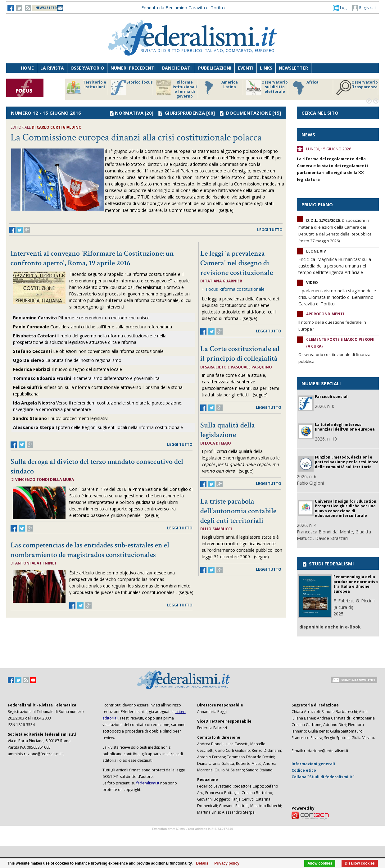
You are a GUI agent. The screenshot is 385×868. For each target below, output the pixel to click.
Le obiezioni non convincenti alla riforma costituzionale (88, 351)
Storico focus (132, 88)
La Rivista (52, 68)
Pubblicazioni (215, 68)
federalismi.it (148, 783)
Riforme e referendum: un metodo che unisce (81, 318)
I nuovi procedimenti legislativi (78, 418)
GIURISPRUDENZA (185, 113)
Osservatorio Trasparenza (357, 88)
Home (27, 68)
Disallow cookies (360, 863)
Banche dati (177, 68)
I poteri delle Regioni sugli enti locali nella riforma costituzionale (98, 427)
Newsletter (293, 68)
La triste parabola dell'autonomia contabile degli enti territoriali (238, 511)
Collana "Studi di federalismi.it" (323, 777)
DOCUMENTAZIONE (249, 113)
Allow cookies (320, 863)
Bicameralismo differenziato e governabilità (86, 378)
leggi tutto (270, 230)
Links (266, 68)
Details (202, 863)
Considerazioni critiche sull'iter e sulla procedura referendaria (93, 327)
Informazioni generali (313, 764)
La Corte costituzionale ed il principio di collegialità (240, 354)
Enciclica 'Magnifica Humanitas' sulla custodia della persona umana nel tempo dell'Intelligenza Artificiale (335, 266)
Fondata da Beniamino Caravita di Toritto (183, 8)
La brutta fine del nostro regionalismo (67, 360)
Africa (305, 88)
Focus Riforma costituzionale (235, 289)
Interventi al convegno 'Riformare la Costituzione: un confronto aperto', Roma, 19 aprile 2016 (92, 258)
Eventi (246, 68)
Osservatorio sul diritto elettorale (267, 88)
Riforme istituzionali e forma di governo (176, 89)
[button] (341, 8)
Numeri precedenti (133, 68)
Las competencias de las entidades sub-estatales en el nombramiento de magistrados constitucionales (90, 550)
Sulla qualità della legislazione (228, 430)
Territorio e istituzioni (86, 88)
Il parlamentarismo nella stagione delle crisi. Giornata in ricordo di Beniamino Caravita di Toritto (337, 297)
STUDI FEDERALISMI (328, 564)
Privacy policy (227, 863)
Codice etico (304, 770)
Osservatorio (87, 68)
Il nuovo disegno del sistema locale (68, 369)
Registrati (364, 8)
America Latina (219, 88)
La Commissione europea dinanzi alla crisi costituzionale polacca (136, 137)
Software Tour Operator (192, 836)
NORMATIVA (129, 113)
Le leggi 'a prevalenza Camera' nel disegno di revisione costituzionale (237, 263)
